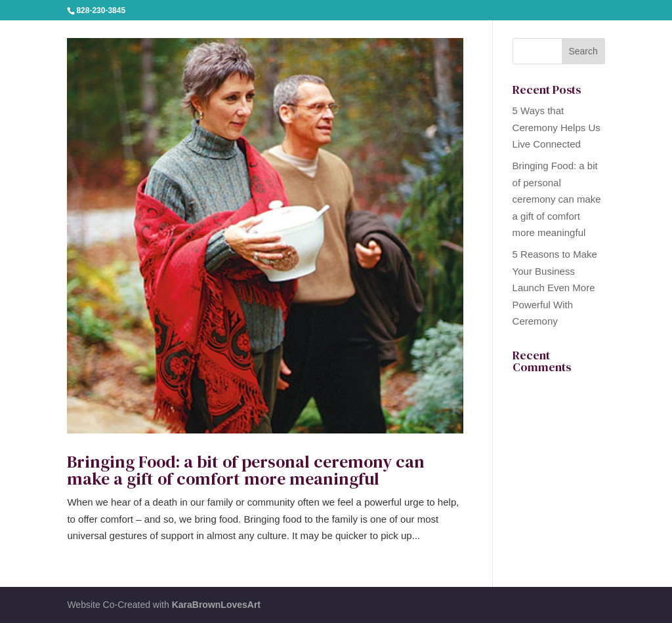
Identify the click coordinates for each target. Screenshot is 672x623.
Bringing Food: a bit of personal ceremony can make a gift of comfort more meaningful (246, 470)
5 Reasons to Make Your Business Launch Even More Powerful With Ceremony (555, 288)
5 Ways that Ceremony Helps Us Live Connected (556, 127)
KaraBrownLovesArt (216, 605)
